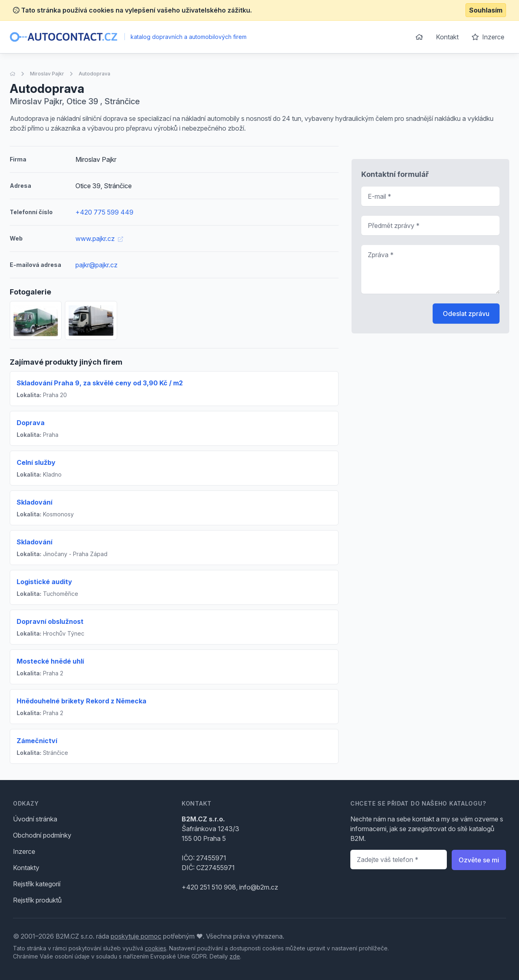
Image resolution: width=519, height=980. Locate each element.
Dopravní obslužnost (50, 621)
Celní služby (36, 462)
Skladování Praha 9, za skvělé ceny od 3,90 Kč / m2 (100, 383)
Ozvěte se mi (479, 860)
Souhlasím (486, 10)
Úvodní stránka (35, 819)
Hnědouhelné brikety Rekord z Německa (81, 701)
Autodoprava (94, 74)
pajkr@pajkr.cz (97, 265)
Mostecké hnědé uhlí (50, 661)
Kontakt (447, 37)
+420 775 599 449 (104, 212)
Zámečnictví (37, 741)
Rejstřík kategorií (37, 884)
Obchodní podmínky (42, 835)
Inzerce (488, 37)
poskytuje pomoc (136, 936)
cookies (155, 948)
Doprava (31, 423)
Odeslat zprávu (466, 314)
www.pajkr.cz (99, 239)
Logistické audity (44, 582)
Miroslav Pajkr (47, 74)
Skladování (34, 502)
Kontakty (26, 868)
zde (235, 956)
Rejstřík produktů (37, 900)
